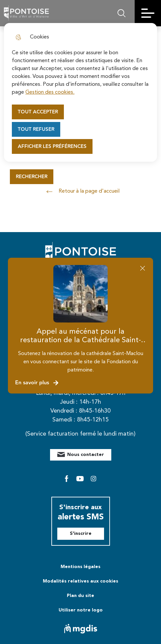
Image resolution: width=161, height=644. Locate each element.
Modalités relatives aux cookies (80, 581)
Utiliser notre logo (81, 610)
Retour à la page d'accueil (81, 192)
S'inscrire (81, 534)
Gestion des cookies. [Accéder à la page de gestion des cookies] (50, 92)
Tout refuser (36, 129)
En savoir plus (37, 383)
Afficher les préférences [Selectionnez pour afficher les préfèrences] (52, 146)
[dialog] (80, 92)
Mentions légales (80, 567)
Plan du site (80, 596)
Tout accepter (38, 112)
